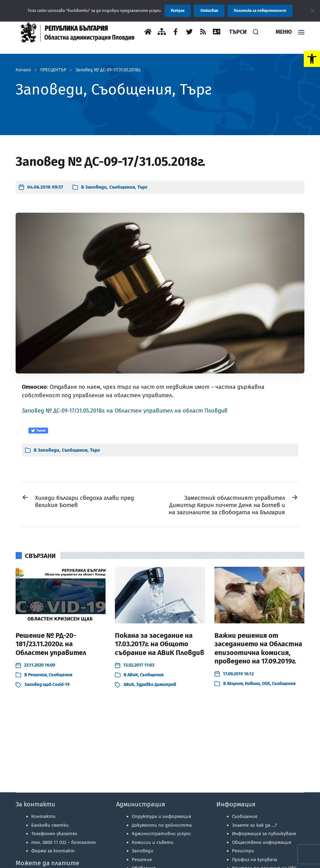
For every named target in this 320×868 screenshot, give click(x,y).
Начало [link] (23, 70)
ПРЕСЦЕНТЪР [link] (53, 70)
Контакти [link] (43, 816)
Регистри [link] (243, 851)
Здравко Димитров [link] (156, 685)
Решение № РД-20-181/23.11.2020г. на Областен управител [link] (51, 644)
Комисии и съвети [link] (153, 842)
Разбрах (178, 11)
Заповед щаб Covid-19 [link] (47, 685)
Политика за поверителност (260, 11)
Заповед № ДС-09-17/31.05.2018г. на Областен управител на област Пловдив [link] (125, 411)
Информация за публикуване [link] (264, 834)
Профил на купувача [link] (255, 860)
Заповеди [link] (96, 187)
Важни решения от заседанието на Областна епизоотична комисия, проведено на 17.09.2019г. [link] (258, 648)
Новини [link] (252, 684)
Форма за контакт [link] (53, 851)
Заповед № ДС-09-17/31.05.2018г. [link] (108, 70)
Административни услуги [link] (161, 834)
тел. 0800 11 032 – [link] (64, 842)
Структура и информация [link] (161, 816)
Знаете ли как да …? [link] (254, 825)
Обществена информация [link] (262, 842)
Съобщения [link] (122, 187)
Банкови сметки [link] (50, 825)
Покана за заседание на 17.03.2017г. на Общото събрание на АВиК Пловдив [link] (160, 644)
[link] (312, 59)
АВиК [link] (133, 675)
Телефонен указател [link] (54, 834)
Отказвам (209, 11)
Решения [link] (37, 675)
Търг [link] (142, 187)
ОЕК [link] (266, 684)
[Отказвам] (312, 11)
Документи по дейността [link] (162, 825)
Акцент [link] (235, 684)
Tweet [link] (38, 431)
